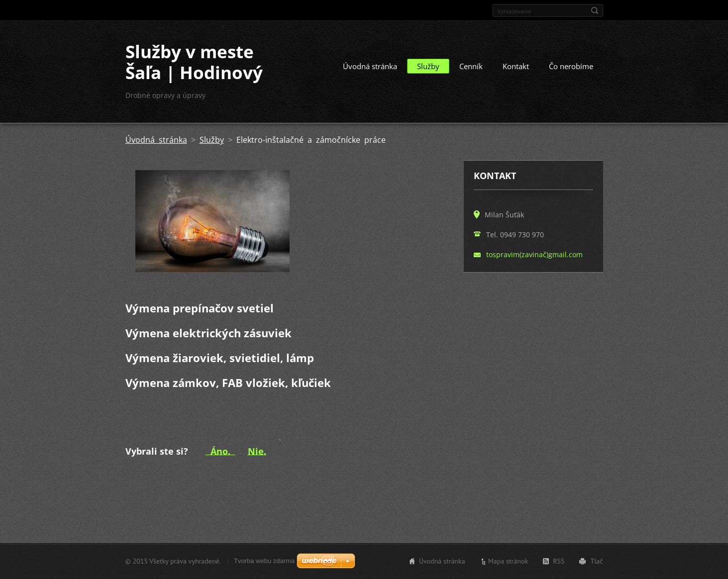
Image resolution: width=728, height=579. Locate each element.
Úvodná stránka (370, 66)
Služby (428, 66)
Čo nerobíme (571, 66)
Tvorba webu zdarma (264, 561)
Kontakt (516, 66)
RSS (559, 561)
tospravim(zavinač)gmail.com (534, 254)
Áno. (220, 451)
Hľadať (595, 10)
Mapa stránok (508, 561)
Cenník (471, 66)
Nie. (257, 451)
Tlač (596, 561)
